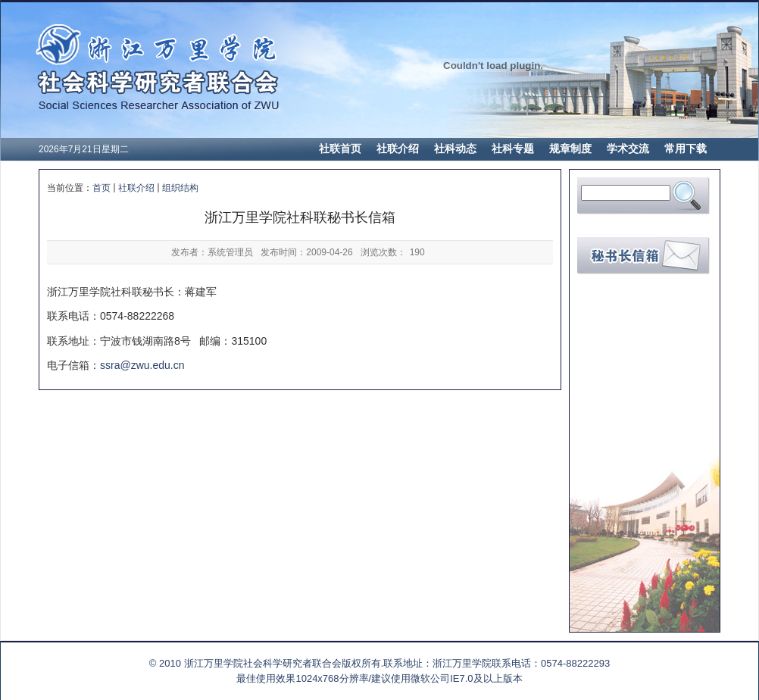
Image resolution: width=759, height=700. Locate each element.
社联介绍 (136, 188)
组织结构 (180, 188)
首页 (102, 188)
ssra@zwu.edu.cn (142, 365)
